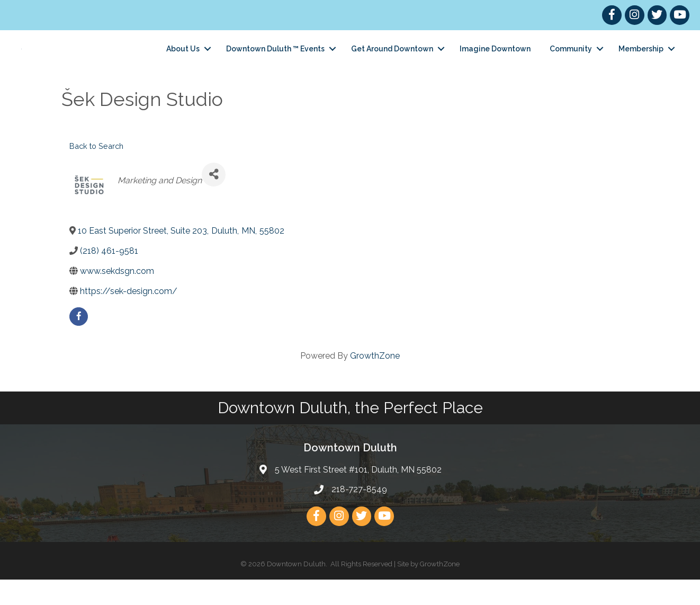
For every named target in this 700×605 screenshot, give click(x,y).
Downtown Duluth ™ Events (275, 61)
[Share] (214, 200)
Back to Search (96, 171)
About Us (183, 61)
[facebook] (79, 342)
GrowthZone (375, 381)
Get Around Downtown (392, 61)
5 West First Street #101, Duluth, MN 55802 (358, 495)
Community (571, 61)
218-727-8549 (359, 515)
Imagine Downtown (495, 61)
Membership (641, 61)
